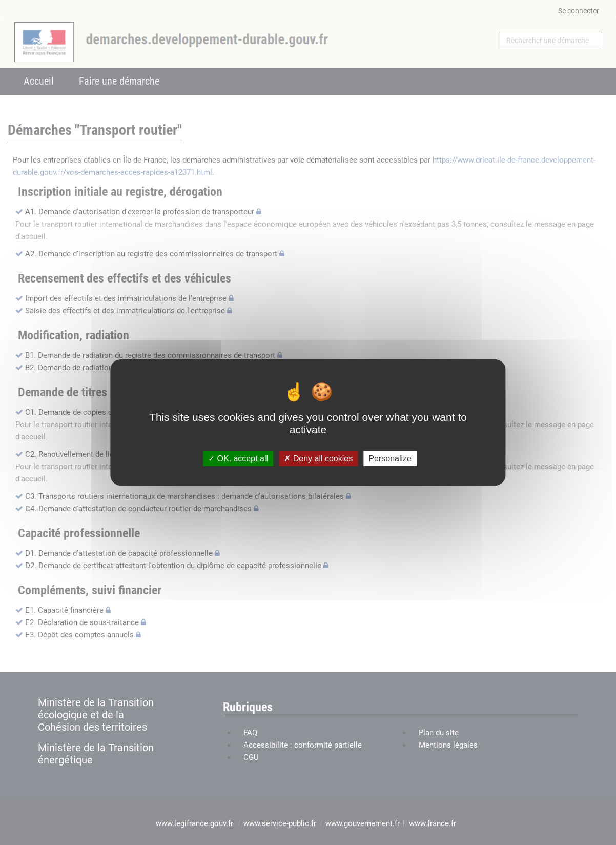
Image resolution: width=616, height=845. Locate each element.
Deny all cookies (318, 459)
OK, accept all (238, 459)
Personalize (390, 459)
